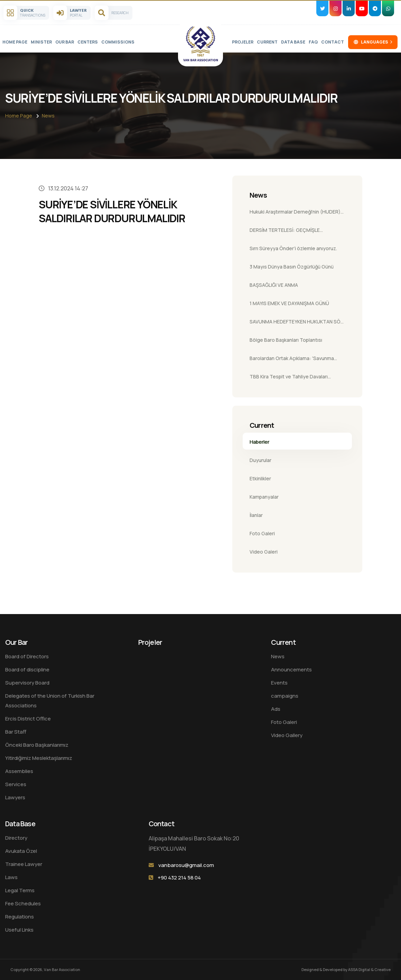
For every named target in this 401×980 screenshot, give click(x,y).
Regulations (20, 917)
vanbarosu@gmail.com (186, 865)
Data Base (293, 42)
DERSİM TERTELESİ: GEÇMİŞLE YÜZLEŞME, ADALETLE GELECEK (286, 232)
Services (16, 784)
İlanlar (256, 515)
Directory (16, 838)
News (48, 116)
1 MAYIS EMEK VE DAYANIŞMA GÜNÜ (289, 303)
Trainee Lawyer (24, 864)
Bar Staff (16, 732)
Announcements (291, 670)
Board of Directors (27, 656)
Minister (41, 42)
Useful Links (19, 930)
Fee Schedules (23, 903)
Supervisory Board (27, 683)
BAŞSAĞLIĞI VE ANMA (274, 285)
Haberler (259, 442)
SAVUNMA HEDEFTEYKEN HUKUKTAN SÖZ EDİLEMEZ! (297, 324)
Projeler (243, 42)
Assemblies (19, 771)
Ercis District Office (28, 719)
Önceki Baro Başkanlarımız (37, 745)
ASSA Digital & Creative (369, 969)
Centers (88, 42)
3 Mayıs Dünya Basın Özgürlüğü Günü (292, 267)
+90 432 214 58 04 (179, 878)
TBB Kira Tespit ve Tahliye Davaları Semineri (289, 379)
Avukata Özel (21, 851)
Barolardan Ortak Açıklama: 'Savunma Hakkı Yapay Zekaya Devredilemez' (292, 360)
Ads (276, 709)
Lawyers (15, 797)
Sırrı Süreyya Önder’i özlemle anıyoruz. (293, 248)
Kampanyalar (264, 497)
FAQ (313, 42)
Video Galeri (264, 552)
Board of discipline (27, 670)
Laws (11, 877)
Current (267, 42)
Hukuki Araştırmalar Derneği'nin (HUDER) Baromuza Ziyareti (295, 214)
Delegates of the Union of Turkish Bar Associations (50, 701)
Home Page (15, 42)
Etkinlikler (260, 478)
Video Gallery (287, 735)
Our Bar (65, 42)
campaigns (285, 696)
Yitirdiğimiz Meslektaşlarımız (39, 758)
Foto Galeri (262, 533)
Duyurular (260, 460)
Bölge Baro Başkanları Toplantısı (286, 340)
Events (279, 683)
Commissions (118, 42)
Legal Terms (20, 890)
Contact (333, 42)
